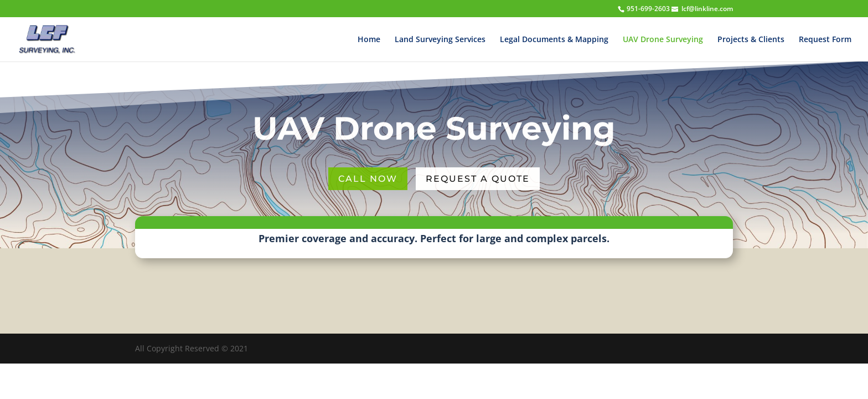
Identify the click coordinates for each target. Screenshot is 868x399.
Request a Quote (478, 179)
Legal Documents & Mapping (554, 40)
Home (369, 40)
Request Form (825, 40)
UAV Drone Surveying (663, 40)
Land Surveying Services (440, 40)
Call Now (368, 179)
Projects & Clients (751, 40)
